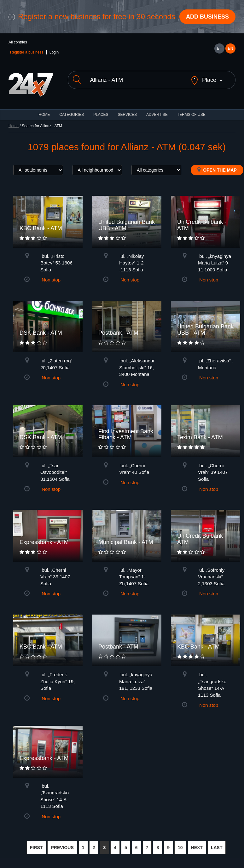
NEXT (197, 848)
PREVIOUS (62, 848)
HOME (44, 115)
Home (14, 126)
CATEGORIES (72, 115)
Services (127, 115)
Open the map (217, 170)
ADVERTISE (157, 115)
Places (101, 115)
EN (231, 48)
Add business (207, 17)
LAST (217, 848)
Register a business (27, 52)
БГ (219, 48)
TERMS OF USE (191, 115)
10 (180, 848)
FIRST (36, 848)
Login (54, 52)
